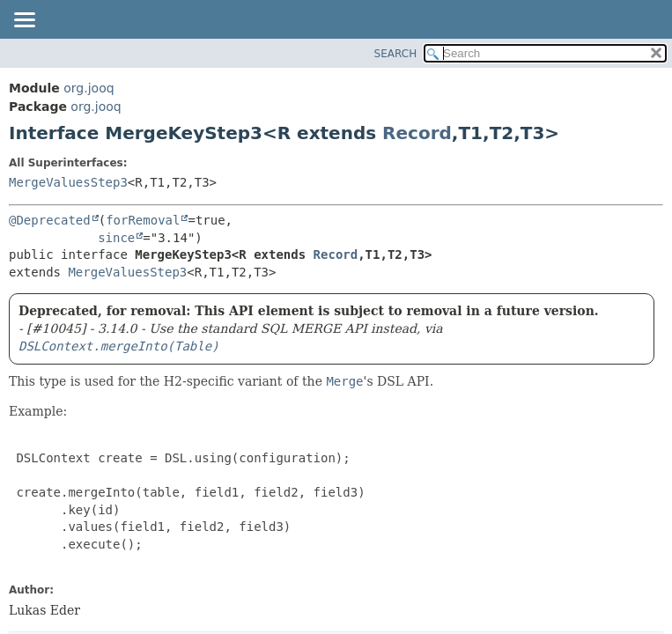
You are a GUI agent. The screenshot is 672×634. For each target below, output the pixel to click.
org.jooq (89, 88)
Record (417, 133)
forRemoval (143, 220)
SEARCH (396, 54)
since (116, 238)
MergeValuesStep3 (68, 182)
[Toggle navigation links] (24, 21)
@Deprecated (50, 220)
